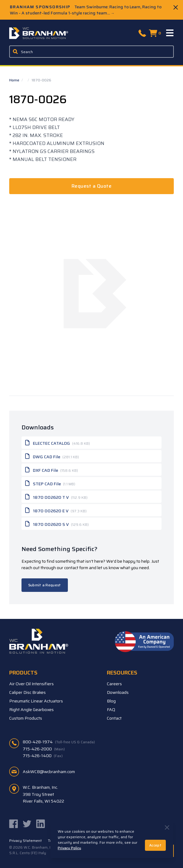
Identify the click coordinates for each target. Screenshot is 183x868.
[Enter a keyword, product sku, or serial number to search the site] (91, 52)
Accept (155, 845)
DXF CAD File (52, 470)
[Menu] (170, 33)
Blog (111, 701)
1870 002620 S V (57, 524)
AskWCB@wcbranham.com (49, 772)
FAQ (111, 710)
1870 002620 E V (56, 510)
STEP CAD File (50, 483)
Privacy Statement (25, 841)
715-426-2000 (44, 749)
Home (15, 80)
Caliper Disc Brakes (27, 692)
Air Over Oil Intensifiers (31, 684)
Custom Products (26, 718)
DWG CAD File (52, 456)
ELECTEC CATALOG (58, 443)
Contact (114, 718)
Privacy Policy (69, 848)
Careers (114, 684)
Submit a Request (45, 585)
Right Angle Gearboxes (31, 710)
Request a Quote (91, 186)
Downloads (118, 692)
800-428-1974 (59, 742)
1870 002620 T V (56, 497)
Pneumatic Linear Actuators (36, 701)
